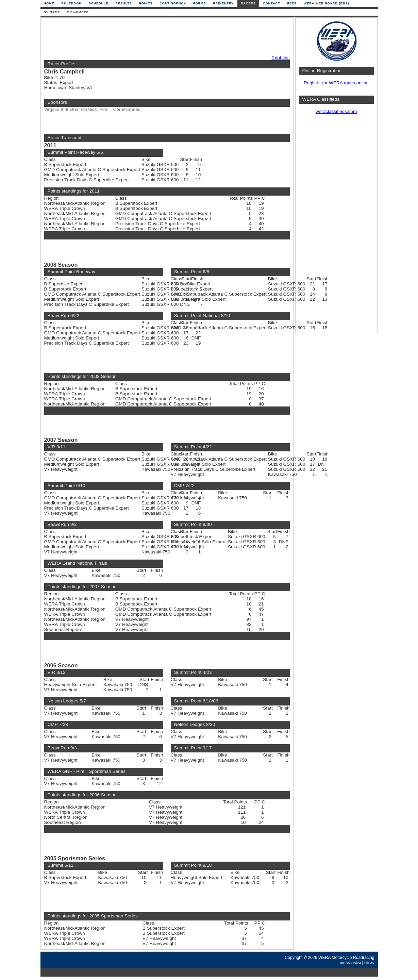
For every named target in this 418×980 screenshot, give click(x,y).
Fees (292, 3)
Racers (248, 3)
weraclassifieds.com (336, 111)
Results (124, 3)
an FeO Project (350, 963)
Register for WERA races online (336, 83)
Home (49, 3)
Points (146, 3)
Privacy (369, 963)
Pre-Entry (223, 3)
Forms (200, 3)
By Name (52, 12)
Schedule (99, 3)
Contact (271, 3)
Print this (281, 58)
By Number (78, 12)
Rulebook (72, 3)
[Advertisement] (165, 36)
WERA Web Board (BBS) (327, 3)
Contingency (173, 3)
